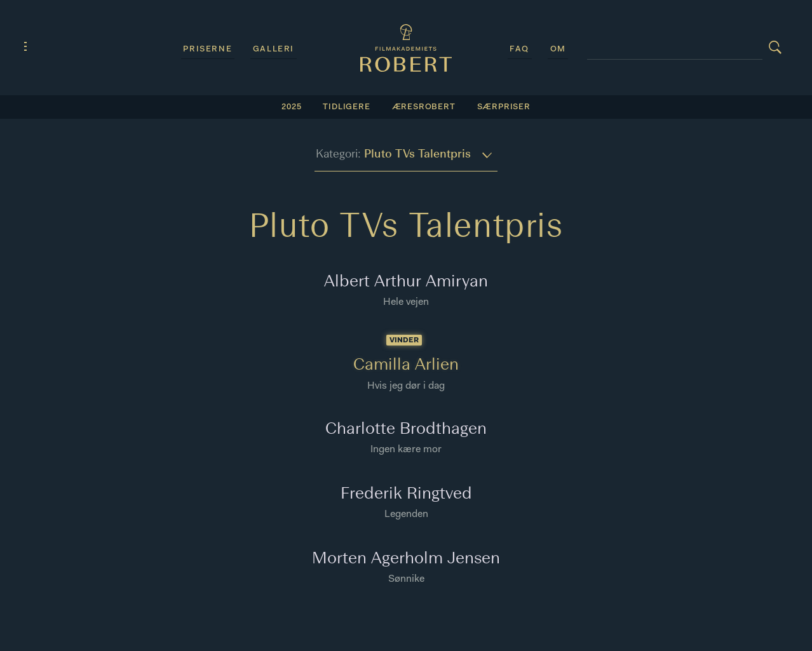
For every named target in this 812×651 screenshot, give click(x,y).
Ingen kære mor (406, 450)
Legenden (406, 514)
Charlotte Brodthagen (406, 430)
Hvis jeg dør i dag (406, 386)
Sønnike (406, 579)
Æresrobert (424, 107)
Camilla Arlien (406, 366)
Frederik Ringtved (406, 494)
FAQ (519, 49)
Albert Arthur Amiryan (406, 282)
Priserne (207, 49)
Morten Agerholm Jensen (406, 559)
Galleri (274, 49)
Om (558, 49)
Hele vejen (406, 302)
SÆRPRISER (504, 107)
